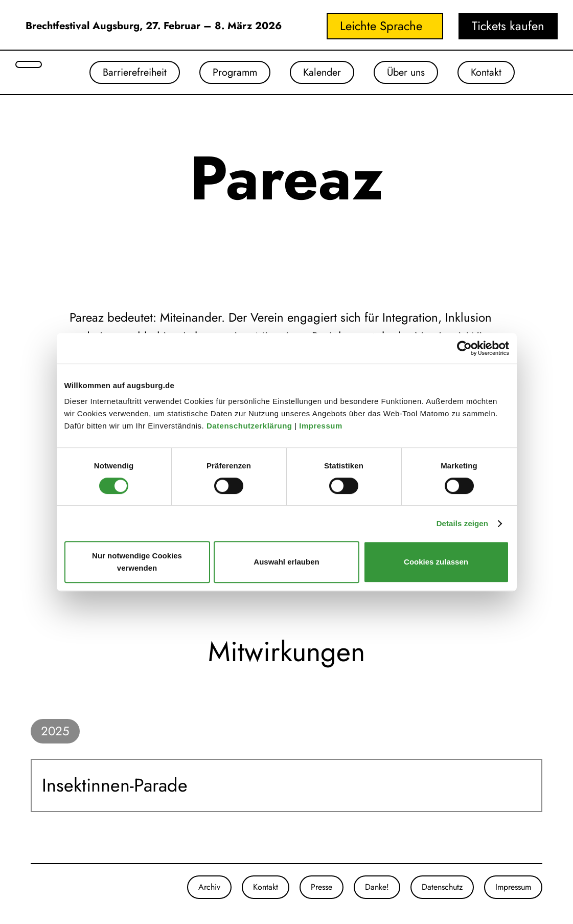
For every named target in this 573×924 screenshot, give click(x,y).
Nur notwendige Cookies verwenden (137, 562)
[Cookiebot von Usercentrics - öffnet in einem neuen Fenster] (464, 348)
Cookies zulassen (436, 562)
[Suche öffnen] (29, 64)
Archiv (209, 891)
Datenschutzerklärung (250, 426)
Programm (224, 74)
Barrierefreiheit (113, 74)
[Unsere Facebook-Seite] (41, 891)
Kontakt (501, 74)
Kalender (320, 74)
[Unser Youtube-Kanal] (51, 891)
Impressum (322, 426)
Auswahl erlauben (286, 562)
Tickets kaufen (508, 26)
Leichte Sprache (381, 26)
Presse (322, 891)
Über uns (413, 74)
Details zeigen (462, 523)
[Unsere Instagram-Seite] (31, 891)
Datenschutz (442, 891)
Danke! (377, 891)
